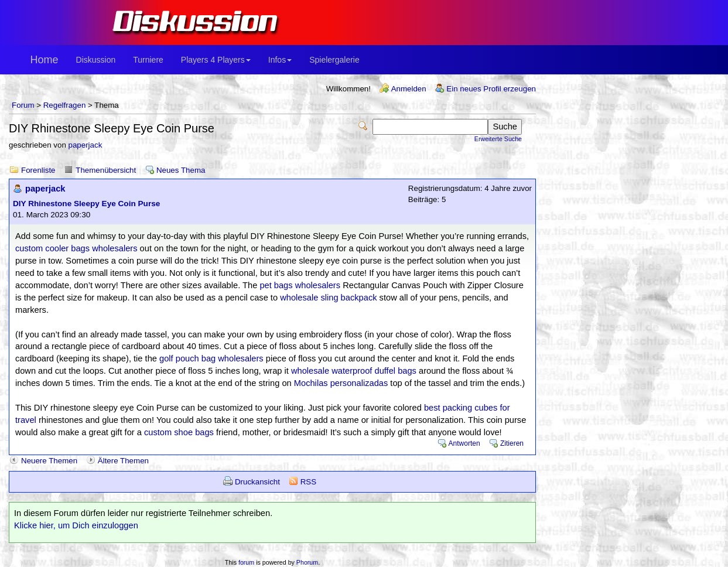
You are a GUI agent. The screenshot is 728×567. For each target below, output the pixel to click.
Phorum (307, 562)
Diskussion (96, 60)
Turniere (148, 60)
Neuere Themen (49, 461)
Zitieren (512, 443)
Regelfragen (65, 105)
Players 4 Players (216, 60)
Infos (280, 60)
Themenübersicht (106, 170)
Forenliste (38, 170)
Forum (23, 105)
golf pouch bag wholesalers (211, 358)
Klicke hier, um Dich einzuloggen (76, 525)
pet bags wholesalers (300, 285)
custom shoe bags (179, 432)
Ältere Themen (123, 461)
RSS (308, 482)
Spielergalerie (334, 60)
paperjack (86, 145)
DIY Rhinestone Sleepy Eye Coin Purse (86, 204)
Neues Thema (181, 170)
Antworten (464, 443)
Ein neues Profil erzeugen (491, 89)
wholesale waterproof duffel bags (354, 371)
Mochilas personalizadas (341, 383)
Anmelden (409, 89)
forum (246, 562)
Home (45, 60)
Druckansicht (257, 482)
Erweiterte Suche (498, 139)
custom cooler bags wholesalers (76, 248)
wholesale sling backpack (328, 298)
